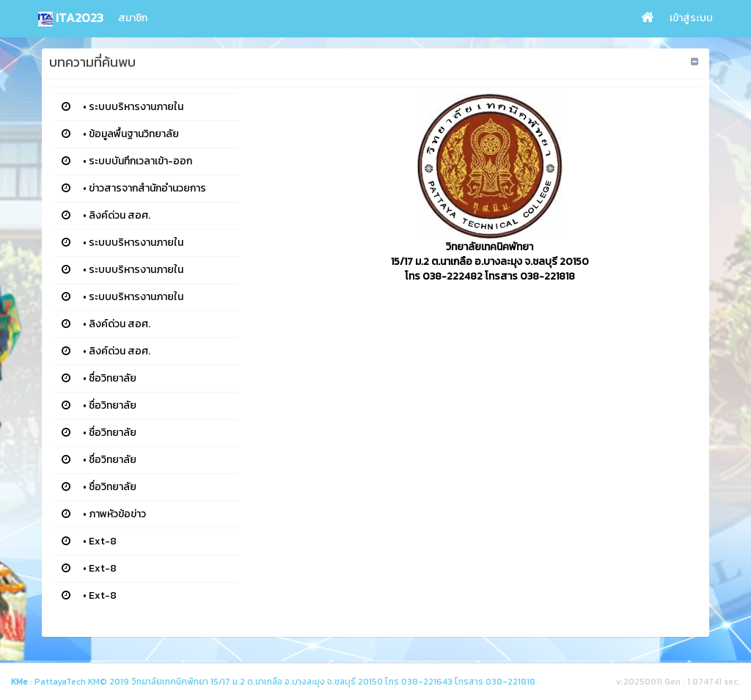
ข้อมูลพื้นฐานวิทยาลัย (134, 134)
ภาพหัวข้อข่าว (117, 514)
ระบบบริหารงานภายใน (136, 107)
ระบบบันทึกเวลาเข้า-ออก (140, 161)
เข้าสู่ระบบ (691, 18)
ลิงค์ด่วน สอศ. (120, 215)
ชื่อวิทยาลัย (113, 378)
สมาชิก (133, 18)
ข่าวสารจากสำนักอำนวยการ (147, 188)
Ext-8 (103, 541)
